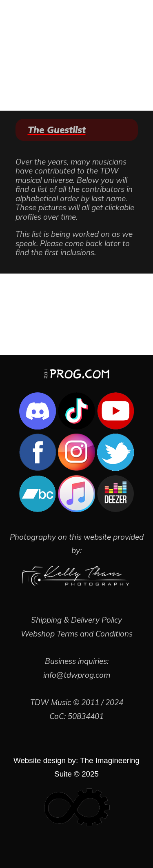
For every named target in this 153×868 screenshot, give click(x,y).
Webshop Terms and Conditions (77, 634)
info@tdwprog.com (77, 675)
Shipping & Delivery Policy (76, 620)
